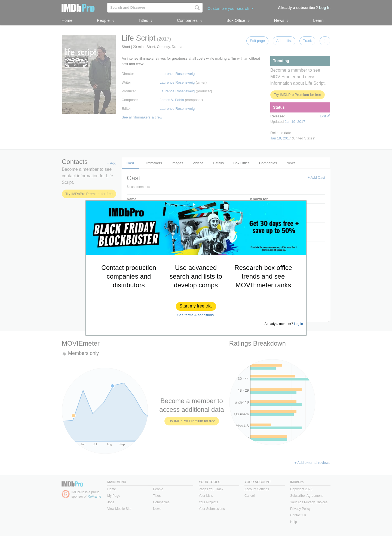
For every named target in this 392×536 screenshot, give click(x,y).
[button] (196, 306)
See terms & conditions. (196, 315)
